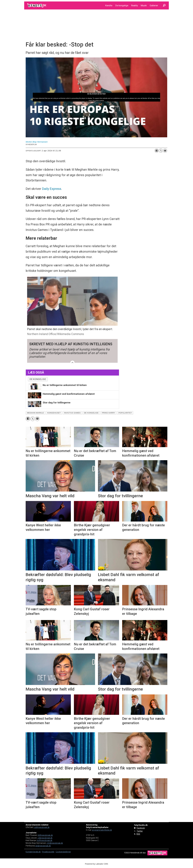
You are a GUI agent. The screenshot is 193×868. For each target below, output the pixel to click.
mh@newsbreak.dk (55, 843)
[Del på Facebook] (157, 151)
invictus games (72, 413)
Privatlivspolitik (48, 852)
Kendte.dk (37, 852)
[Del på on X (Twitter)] (161, 151)
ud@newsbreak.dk (42, 827)
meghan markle (35, 413)
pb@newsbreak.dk (43, 846)
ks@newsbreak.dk (45, 840)
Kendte (109, 5)
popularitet (125, 413)
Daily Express (52, 189)
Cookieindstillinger (63, 852)
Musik (144, 5)
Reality (135, 5)
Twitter (140, 831)
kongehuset (54, 413)
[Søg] (164, 5)
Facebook (141, 828)
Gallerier (154, 5)
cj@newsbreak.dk (45, 838)
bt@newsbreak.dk (45, 835)
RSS (138, 834)
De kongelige (122, 5)
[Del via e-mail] (165, 151)
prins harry (109, 413)
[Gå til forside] (37, 5)
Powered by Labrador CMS (97, 864)
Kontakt (29, 852)
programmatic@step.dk (102, 830)
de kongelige (91, 413)
